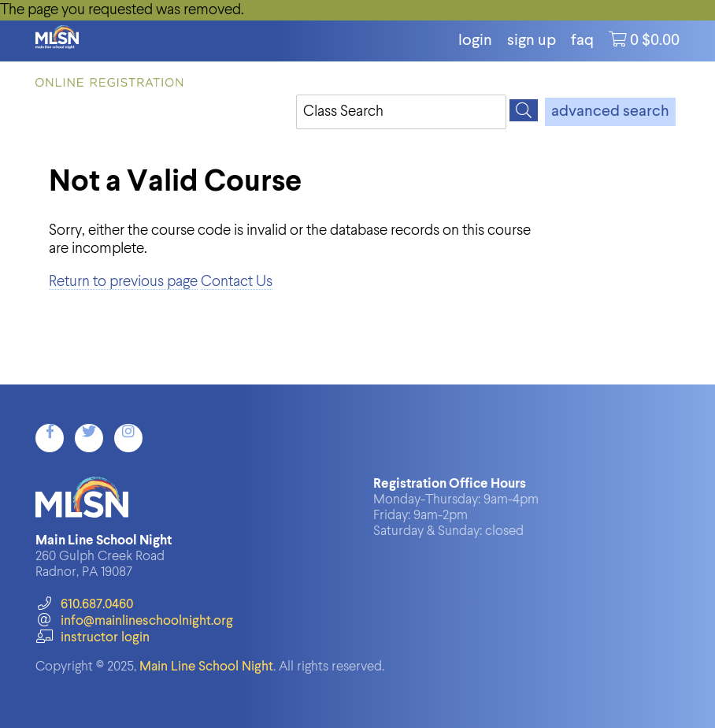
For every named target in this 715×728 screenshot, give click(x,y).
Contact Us (237, 282)
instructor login (92, 638)
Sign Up (532, 41)
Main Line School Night (206, 667)
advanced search (610, 112)
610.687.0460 (84, 605)
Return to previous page (123, 282)
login (475, 41)
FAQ (582, 41)
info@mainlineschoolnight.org (134, 621)
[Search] (524, 110)
